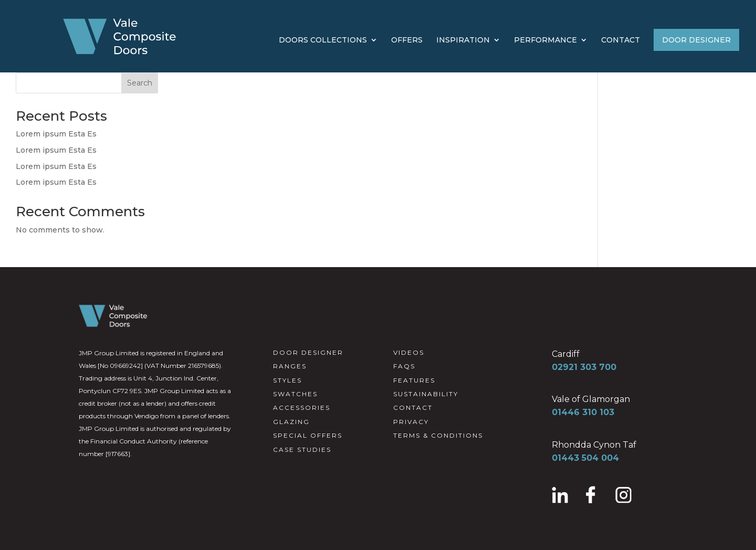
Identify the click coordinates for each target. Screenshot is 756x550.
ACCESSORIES (302, 408)
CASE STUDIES (302, 449)
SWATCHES (295, 394)
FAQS (404, 366)
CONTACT (621, 40)
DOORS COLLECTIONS (323, 40)
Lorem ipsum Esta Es (56, 134)
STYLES (287, 380)
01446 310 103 (583, 412)
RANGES (290, 366)
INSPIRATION (463, 40)
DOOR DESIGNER (696, 40)
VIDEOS (409, 352)
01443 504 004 (585, 458)
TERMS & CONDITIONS (438, 435)
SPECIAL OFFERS (308, 435)
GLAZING (291, 422)
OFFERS (407, 40)
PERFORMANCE (545, 40)
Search (140, 83)
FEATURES (414, 380)
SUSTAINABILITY (426, 394)
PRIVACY (411, 422)
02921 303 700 (584, 367)
